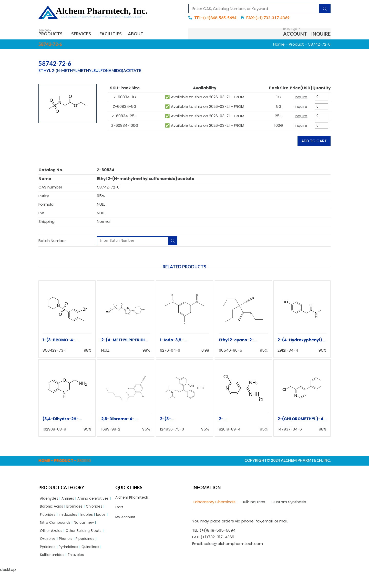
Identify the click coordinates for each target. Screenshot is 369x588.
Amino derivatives (57, 509)
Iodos (86, 526)
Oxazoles (49, 553)
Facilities (119, 34)
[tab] (214, 503)
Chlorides (70, 517)
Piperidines (89, 553)
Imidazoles (50, 526)
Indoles (71, 526)
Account (295, 34)
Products (53, 34)
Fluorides (91, 517)
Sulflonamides (53, 570)
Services (87, 34)
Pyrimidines (71, 561)
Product (296, 45)
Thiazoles (79, 570)
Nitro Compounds (57, 535)
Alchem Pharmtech (134, 499)
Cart (120, 510)
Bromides (49, 517)
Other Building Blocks (88, 544)
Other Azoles (52, 544)
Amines (70, 500)
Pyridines (48, 561)
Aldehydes (50, 500)
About (147, 34)
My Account (126, 520)
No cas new (88, 535)
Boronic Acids (90, 509)
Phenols (68, 553)
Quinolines (94, 561)
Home (279, 45)
